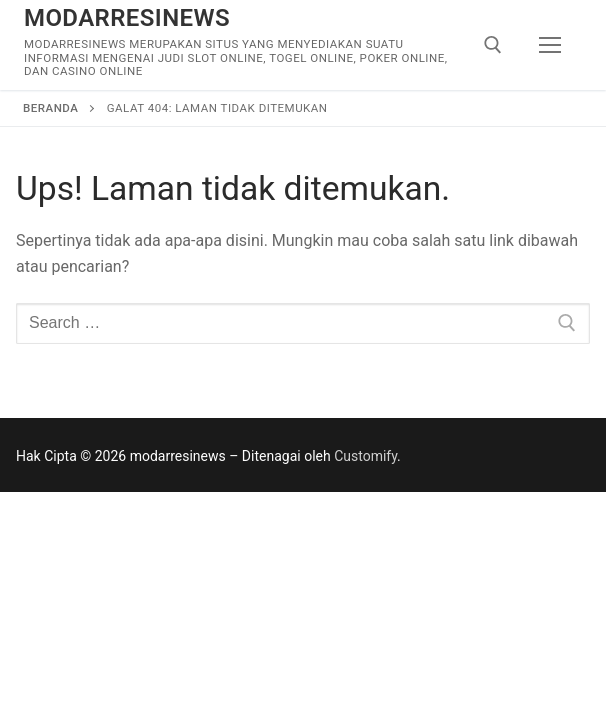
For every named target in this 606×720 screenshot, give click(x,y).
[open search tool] (493, 45)
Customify (365, 456)
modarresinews (127, 18)
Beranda (50, 108)
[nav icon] (550, 45)
